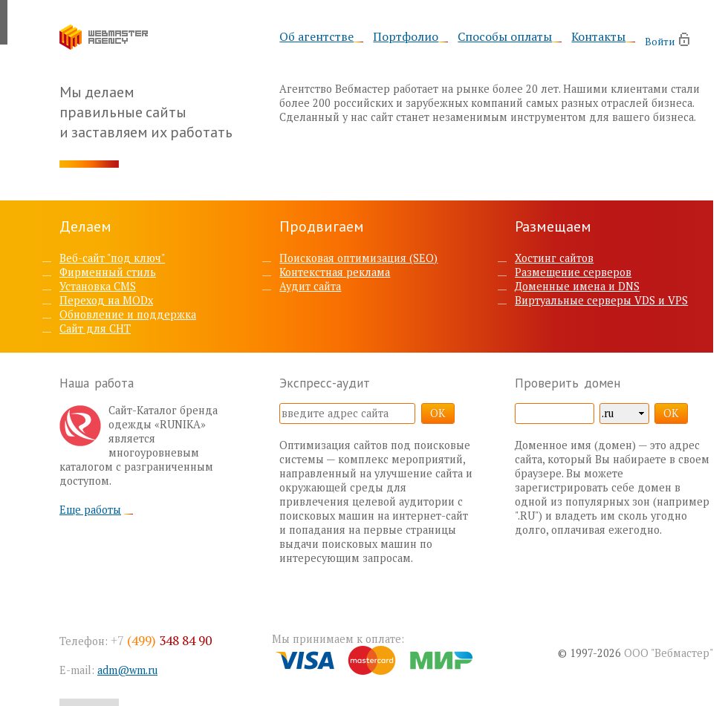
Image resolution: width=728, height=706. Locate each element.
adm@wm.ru (127, 670)
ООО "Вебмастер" (669, 653)
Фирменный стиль (108, 272)
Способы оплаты (505, 37)
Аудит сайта (310, 286)
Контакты (598, 37)
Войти (660, 41)
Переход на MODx (106, 300)
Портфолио (406, 37)
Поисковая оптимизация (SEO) (358, 258)
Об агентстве (316, 37)
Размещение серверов (573, 272)
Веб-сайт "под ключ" (112, 258)
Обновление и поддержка (128, 314)
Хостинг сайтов (554, 258)
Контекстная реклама (335, 272)
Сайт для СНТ (95, 329)
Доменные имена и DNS (577, 286)
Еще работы (90, 510)
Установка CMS (98, 286)
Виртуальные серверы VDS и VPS (601, 300)
